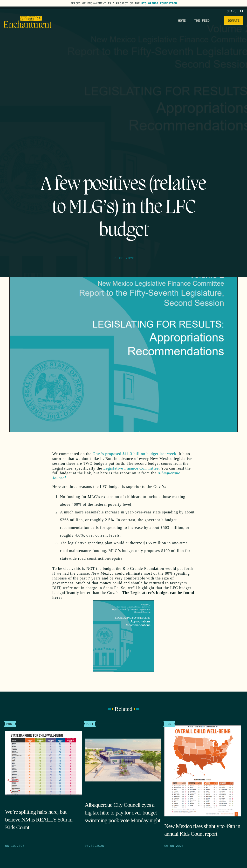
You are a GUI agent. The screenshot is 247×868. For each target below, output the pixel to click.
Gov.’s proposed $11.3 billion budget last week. (134, 454)
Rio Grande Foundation (159, 3)
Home (182, 20)
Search (235, 11)
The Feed (202, 20)
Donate (234, 20)
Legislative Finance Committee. (132, 468)
